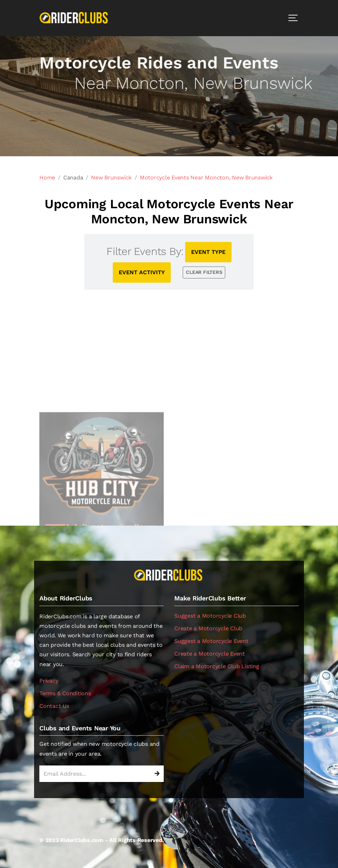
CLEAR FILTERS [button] (204, 272)
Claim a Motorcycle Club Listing (217, 666)
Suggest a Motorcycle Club (210, 616)
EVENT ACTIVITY (142, 272)
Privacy (49, 681)
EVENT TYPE (208, 252)
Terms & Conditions (65, 693)
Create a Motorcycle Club (208, 628)
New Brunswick (111, 177)
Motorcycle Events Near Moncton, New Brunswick (206, 177)
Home (47, 177)
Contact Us (54, 706)
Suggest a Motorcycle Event (211, 641)
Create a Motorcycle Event (210, 654)
